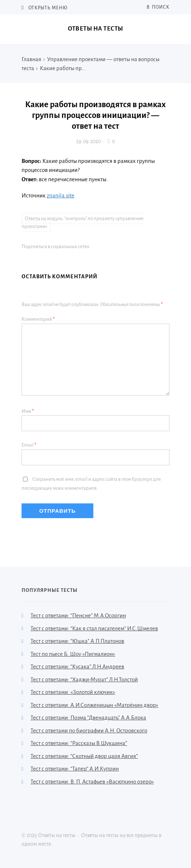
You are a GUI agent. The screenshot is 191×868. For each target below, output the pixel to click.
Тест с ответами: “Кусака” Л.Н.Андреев (77, 666)
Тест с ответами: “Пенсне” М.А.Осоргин (78, 615)
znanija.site (60, 195)
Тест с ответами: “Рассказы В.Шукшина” (79, 743)
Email (29, 445)
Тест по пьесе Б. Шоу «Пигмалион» (73, 654)
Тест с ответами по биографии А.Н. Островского (89, 730)
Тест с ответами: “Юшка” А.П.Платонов (77, 641)
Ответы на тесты (95, 29)
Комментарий (38, 319)
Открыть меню (47, 8)
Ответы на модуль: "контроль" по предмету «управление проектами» (83, 223)
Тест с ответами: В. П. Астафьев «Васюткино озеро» (92, 782)
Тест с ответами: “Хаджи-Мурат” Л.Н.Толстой (84, 679)
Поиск (158, 7)
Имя (28, 411)
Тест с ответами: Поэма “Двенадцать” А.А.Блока (88, 718)
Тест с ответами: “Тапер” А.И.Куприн (75, 769)
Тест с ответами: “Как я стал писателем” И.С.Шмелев (94, 628)
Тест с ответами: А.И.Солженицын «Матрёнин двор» (94, 705)
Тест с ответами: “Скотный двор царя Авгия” (84, 756)
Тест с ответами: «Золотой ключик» (73, 692)
